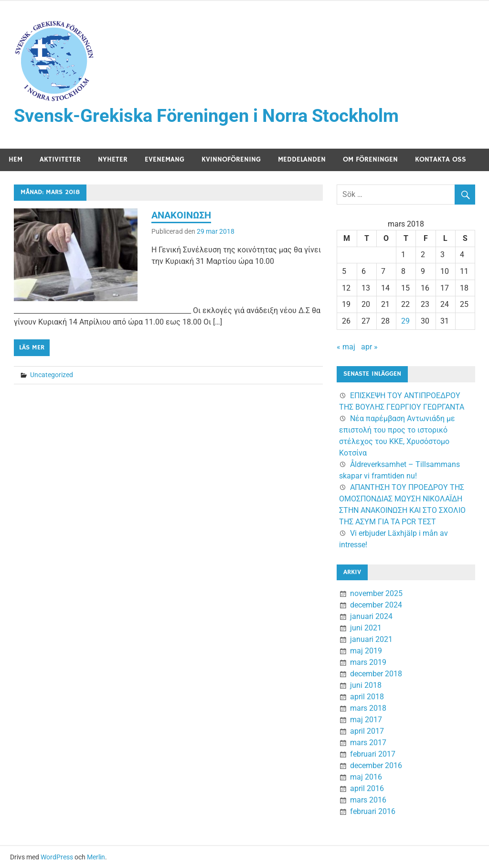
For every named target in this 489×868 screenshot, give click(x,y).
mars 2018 (368, 708)
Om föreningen (370, 159)
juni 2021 (366, 628)
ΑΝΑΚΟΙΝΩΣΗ (181, 215)
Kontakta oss (441, 159)
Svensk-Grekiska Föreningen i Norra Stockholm (206, 116)
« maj (346, 347)
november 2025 (376, 593)
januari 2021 (371, 639)
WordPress (57, 857)
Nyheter (113, 159)
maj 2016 (366, 777)
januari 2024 (371, 616)
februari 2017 (373, 754)
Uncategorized (52, 375)
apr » (369, 347)
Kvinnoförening (231, 159)
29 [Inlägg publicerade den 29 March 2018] (405, 321)
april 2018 (367, 697)
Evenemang (165, 159)
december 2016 (376, 765)
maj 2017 (366, 720)
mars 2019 (368, 662)
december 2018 (376, 674)
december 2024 (376, 605)
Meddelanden (302, 159)
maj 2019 (366, 651)
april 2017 (367, 731)
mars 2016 (368, 800)
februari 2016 (373, 811)
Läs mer (32, 347)
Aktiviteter (60, 159)
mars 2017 (368, 743)
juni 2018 (366, 685)
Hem (16, 159)
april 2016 (367, 788)
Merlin (96, 857)
